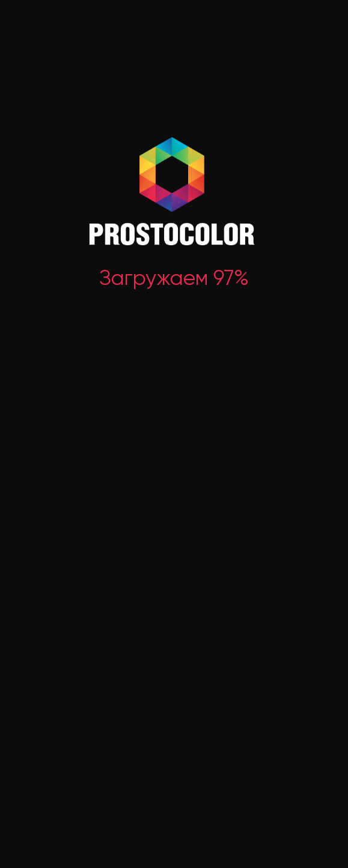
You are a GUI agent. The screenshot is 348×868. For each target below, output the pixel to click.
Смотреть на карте (185, 778)
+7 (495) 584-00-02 (60, 524)
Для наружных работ (197, 536)
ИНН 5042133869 (31, 792)
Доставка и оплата (252, 641)
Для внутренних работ (200, 556)
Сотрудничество (247, 661)
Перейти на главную (174, 292)
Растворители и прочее (203, 575)
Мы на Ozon (178, 680)
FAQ (305, 660)
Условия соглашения (298, 807)
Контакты (318, 680)
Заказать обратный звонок (53, 539)
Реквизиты (24, 763)
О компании (177, 641)
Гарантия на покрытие (237, 686)
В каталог (174, 338)
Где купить (175, 661)
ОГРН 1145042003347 (38, 777)
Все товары (169, 523)
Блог (308, 641)
